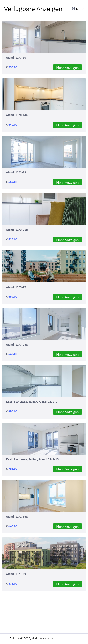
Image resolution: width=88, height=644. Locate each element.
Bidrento (15, 638)
